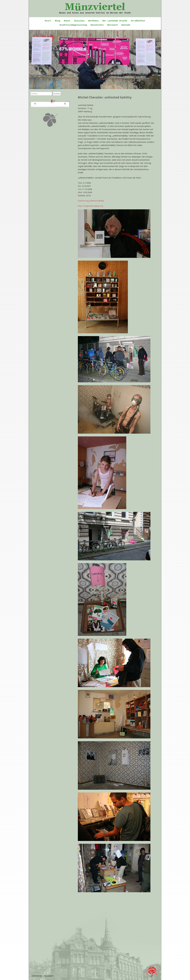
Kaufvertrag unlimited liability (91, 201)
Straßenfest (138, 21)
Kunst (67, 21)
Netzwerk (112, 25)
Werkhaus (93, 21)
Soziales (79, 21)
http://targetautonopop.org (90, 206)
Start (48, 21)
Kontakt (126, 25)
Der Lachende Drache (115, 21)
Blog (58, 21)
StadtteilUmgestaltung (73, 25)
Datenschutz (37, 976)
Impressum (49, 976)
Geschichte (97, 25)
